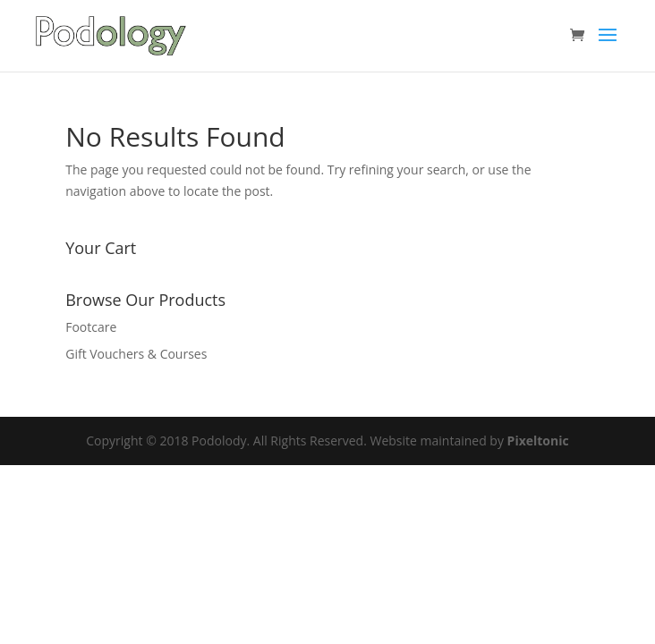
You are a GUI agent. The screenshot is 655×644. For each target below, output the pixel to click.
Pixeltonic (538, 441)
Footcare (91, 327)
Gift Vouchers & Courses (136, 354)
